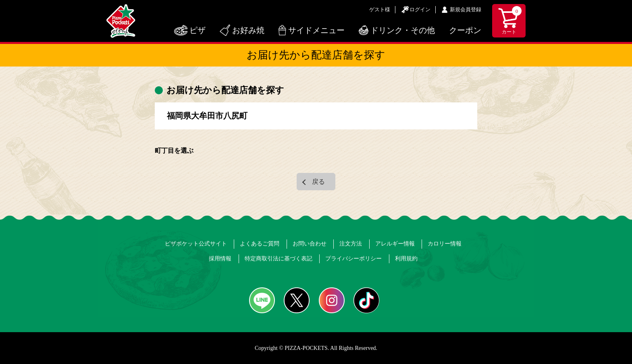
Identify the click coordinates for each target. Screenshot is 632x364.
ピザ (197, 30)
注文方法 (351, 244)
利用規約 (406, 259)
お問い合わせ (310, 244)
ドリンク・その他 (403, 30)
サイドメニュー (316, 30)
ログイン (420, 9)
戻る (318, 182)
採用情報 (220, 259)
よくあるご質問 (260, 244)
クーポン (465, 30)
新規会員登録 (466, 9)
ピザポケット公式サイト (196, 244)
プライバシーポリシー (353, 259)
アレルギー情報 (395, 244)
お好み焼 (248, 30)
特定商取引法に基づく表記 (279, 259)
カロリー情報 (445, 244)
